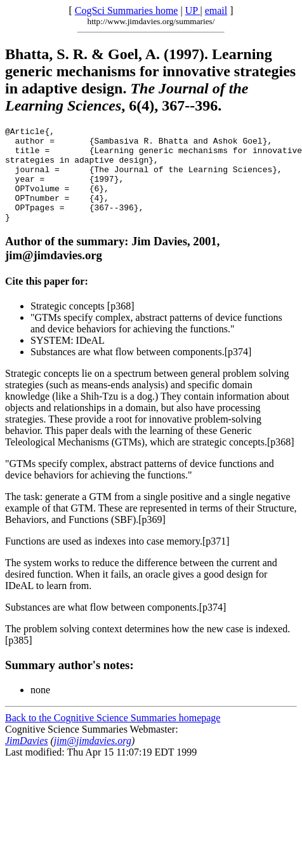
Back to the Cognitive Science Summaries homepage (113, 737)
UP (193, 10)
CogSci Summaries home (127, 10)
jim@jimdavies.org (93, 760)
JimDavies (27, 760)
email (216, 10)
